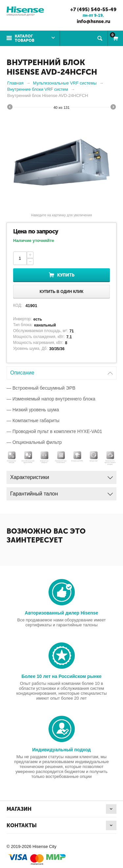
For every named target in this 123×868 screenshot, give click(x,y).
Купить (66, 275)
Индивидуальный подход (61, 750)
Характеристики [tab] (61, 476)
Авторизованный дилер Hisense (62, 613)
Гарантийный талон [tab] (61, 492)
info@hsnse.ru (93, 21)
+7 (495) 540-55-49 (93, 10)
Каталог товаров (25, 38)
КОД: (18, 305)
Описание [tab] (61, 371)
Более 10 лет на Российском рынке (61, 676)
